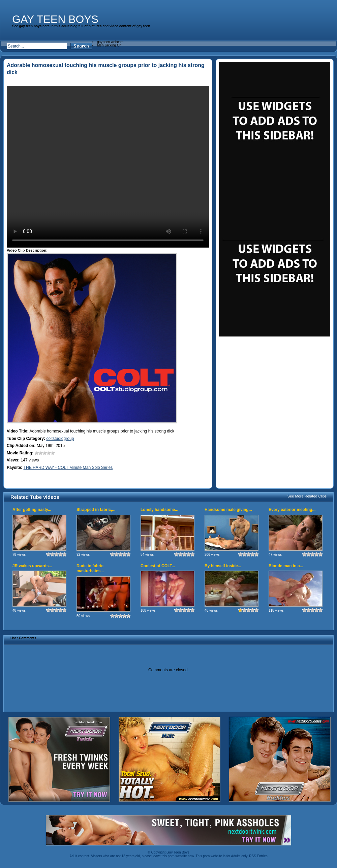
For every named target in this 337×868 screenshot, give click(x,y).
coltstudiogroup (60, 439)
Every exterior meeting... (292, 510)
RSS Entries (258, 856)
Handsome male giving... (228, 510)
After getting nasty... (32, 510)
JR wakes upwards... (32, 566)
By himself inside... (223, 566)
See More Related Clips (307, 496)
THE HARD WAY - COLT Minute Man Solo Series (68, 468)
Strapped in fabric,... (96, 510)
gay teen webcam (110, 42)
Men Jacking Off (109, 45)
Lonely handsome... (159, 510)
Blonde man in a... (286, 566)
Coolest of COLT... (158, 566)
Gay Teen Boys (55, 19)
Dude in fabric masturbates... (90, 569)
